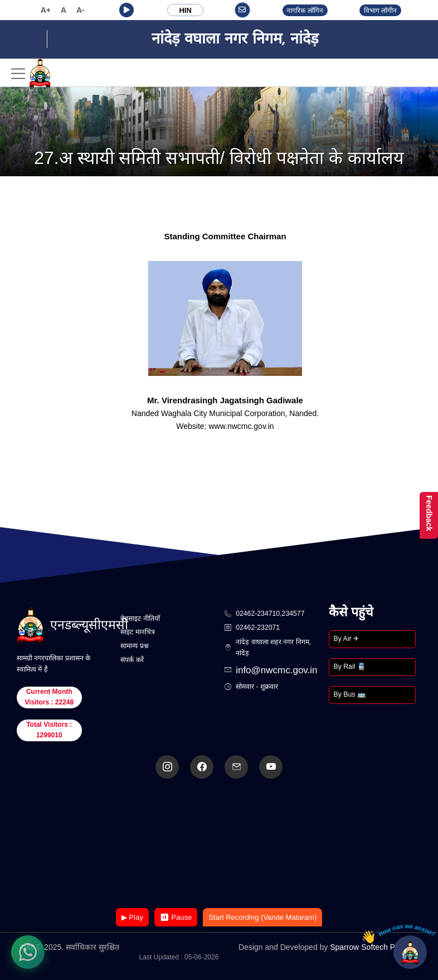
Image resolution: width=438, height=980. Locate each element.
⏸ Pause (176, 917)
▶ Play (132, 917)
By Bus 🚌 (350, 694)
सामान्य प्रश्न (134, 646)
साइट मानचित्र (137, 632)
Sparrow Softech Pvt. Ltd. (374, 947)
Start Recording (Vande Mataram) (262, 917)
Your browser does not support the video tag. (219, 844)
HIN (185, 10)
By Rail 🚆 (350, 667)
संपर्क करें (132, 660)
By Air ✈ (346, 639)
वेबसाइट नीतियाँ (140, 619)
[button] (126, 10)
